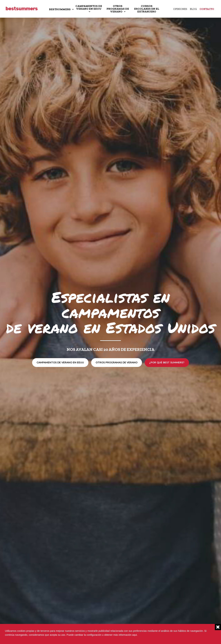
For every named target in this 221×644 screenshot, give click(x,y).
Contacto (207, 9)
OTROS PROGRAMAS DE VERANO (118, 9)
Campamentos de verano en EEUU (60, 362)
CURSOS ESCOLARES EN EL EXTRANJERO (147, 9)
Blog (193, 9)
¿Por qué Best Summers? (167, 362)
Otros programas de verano (117, 362)
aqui (135, 635)
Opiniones (180, 9)
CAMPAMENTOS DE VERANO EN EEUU (89, 7)
